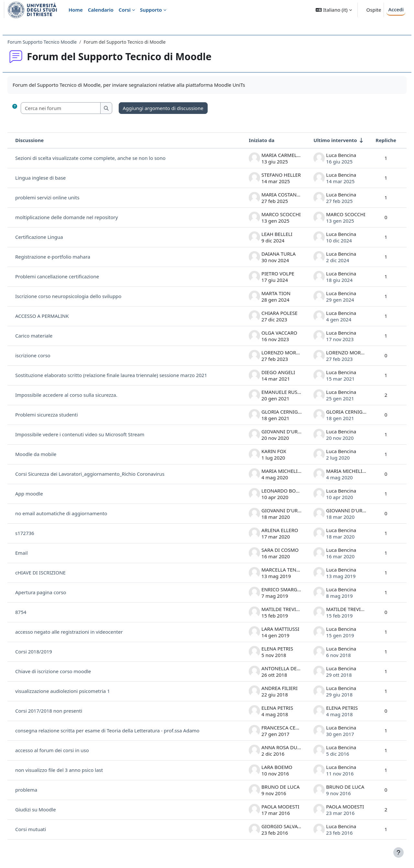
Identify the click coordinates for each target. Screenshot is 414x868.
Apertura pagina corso (56, 592)
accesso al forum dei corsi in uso (68, 750)
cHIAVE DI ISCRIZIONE (56, 573)
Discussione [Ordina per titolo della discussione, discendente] (45, 140)
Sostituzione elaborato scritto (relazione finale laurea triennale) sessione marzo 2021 (127, 375)
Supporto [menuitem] (151, 10)
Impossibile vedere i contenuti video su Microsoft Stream (95, 434)
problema (42, 790)
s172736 (40, 533)
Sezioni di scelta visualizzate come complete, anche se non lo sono (106, 158)
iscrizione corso (48, 355)
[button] (334, 10)
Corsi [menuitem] (125, 10)
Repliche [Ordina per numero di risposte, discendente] (370, 140)
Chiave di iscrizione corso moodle (69, 671)
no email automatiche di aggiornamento (77, 513)
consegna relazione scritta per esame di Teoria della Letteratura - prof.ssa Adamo (123, 730)
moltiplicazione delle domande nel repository (82, 217)
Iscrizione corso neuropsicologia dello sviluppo (84, 296)
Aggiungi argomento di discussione (179, 108)
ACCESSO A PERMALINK (57, 316)
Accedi (396, 9)
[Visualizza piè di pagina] (398, 852)
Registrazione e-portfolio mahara (68, 257)
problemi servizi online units (63, 197)
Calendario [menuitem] (101, 10)
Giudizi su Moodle (51, 809)
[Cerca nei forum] (76, 108)
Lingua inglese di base (56, 178)
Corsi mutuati (46, 829)
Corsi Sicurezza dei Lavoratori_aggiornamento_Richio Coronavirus (105, 474)
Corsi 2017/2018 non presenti (64, 711)
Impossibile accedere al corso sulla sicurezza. (82, 395)
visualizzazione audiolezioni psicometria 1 (78, 691)
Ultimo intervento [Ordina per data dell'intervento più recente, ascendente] (320, 140)
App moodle (45, 494)
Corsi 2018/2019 (49, 651)
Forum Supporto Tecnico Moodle (58, 42)
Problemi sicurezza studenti (62, 415)
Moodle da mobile (51, 454)
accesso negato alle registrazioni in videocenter (85, 632)
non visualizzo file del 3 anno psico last (75, 770)
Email (37, 553)
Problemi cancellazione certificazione (73, 276)
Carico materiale (49, 336)
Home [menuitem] (76, 10)
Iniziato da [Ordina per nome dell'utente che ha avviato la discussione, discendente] (246, 140)
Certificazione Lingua (55, 237)
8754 (36, 612)
